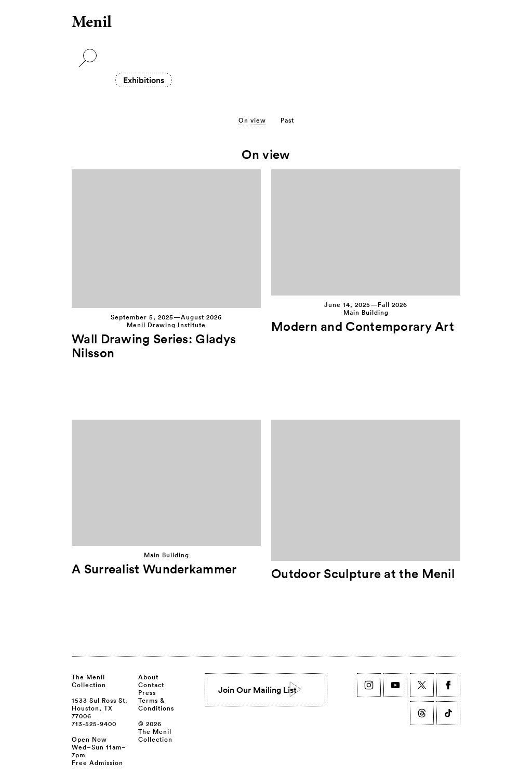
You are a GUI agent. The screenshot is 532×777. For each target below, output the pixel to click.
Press (147, 692)
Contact (151, 685)
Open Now (89, 739)
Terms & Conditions (156, 704)
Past (287, 120)
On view (252, 120)
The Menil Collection (89, 681)
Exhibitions (144, 80)
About (148, 677)
